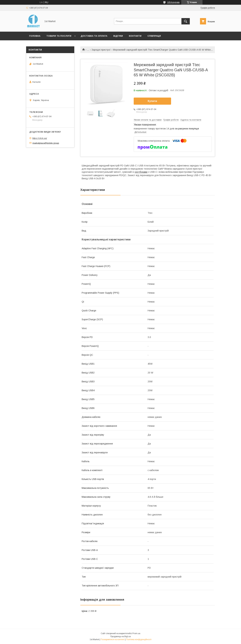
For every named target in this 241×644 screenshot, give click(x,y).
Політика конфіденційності (139, 639)
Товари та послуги (59, 36)
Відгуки (118, 36)
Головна (35, 36)
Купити (152, 101)
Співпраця (154, 36)
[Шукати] (186, 21)
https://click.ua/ (40, 138)
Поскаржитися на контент (113, 639)
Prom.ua (136, 633)
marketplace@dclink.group (46, 143)
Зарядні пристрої (101, 50)
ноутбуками (141, 172)
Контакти (135, 36)
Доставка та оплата (94, 36)
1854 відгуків (173, 2)
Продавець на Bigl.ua (120, 636)
